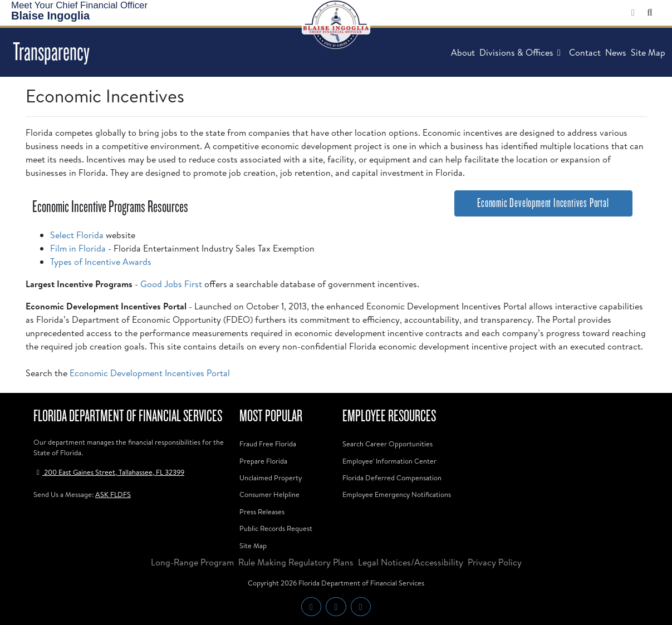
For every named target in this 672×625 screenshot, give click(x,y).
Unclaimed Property (271, 478)
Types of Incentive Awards (101, 262)
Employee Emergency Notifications (397, 494)
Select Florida (77, 235)
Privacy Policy (495, 562)
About (463, 52)
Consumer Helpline (269, 494)
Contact (585, 52)
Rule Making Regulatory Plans (296, 562)
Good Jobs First (171, 284)
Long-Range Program (192, 562)
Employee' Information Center (389, 461)
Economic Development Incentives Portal (150, 373)
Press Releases (262, 511)
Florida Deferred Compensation (392, 478)
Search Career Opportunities (387, 444)
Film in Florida (78, 248)
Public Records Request (276, 528)
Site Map (648, 52)
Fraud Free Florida (268, 444)
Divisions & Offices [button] (522, 52)
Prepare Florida (263, 461)
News (616, 52)
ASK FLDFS (113, 494)
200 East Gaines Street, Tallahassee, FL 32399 (109, 472)
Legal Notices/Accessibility (411, 562)
